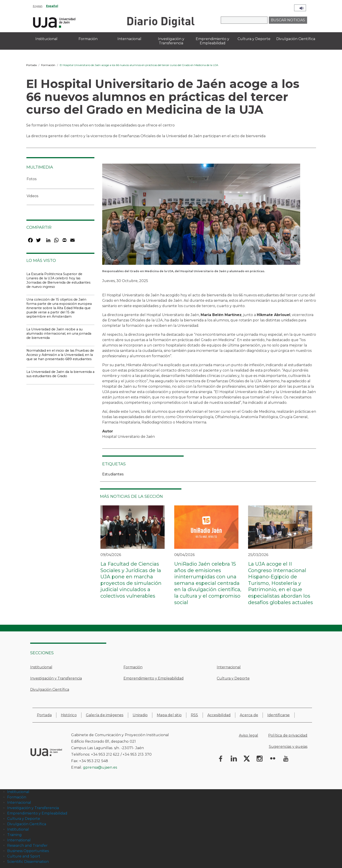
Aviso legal (249, 735)
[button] (201, 216)
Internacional (229, 667)
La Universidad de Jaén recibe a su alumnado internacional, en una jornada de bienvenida (59, 334)
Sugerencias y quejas (288, 747)
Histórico (69, 715)
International (19, 840)
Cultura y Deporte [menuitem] (254, 39)
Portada (31, 65)
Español (52, 6)
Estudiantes (113, 474)
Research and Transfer (27, 846)
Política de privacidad (288, 735)
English (38, 6)
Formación (48, 65)
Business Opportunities (28, 851)
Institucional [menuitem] (46, 39)
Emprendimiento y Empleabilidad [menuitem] (212, 41)
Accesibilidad (219, 715)
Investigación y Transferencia (56, 678)
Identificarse (279, 715)
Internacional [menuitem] (129, 39)
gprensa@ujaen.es (100, 767)
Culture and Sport (24, 856)
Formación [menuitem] (88, 39)
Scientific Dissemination (28, 862)
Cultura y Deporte (233, 678)
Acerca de (249, 715)
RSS (194, 715)
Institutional (18, 829)
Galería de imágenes (105, 715)
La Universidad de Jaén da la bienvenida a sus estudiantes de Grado (60, 374)
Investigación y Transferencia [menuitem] (171, 41)
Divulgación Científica (50, 689)
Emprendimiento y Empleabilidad (154, 678)
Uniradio (140, 715)
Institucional (41, 667)
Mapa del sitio (169, 715)
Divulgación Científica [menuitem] (296, 39)
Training (14, 835)
